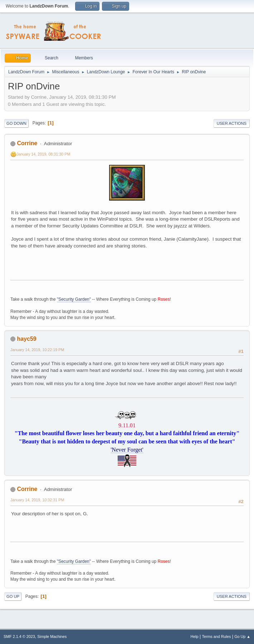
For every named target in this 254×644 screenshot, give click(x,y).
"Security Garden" (74, 299)
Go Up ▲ (242, 636)
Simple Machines (52, 636)
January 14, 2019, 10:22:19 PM (37, 350)
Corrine (27, 143)
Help (195, 636)
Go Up (13, 596)
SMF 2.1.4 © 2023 (19, 636)
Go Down (16, 123)
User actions (232, 123)
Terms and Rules (217, 636)
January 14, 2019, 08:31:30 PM (43, 154)
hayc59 (26, 339)
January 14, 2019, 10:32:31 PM (37, 500)
